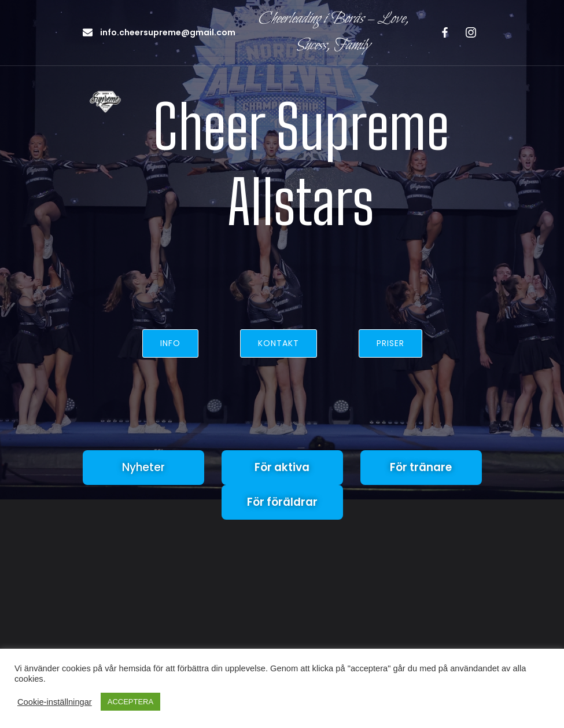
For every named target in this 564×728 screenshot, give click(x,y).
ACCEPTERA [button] (130, 702)
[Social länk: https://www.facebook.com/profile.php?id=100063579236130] (443, 32)
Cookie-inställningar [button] (55, 702)
